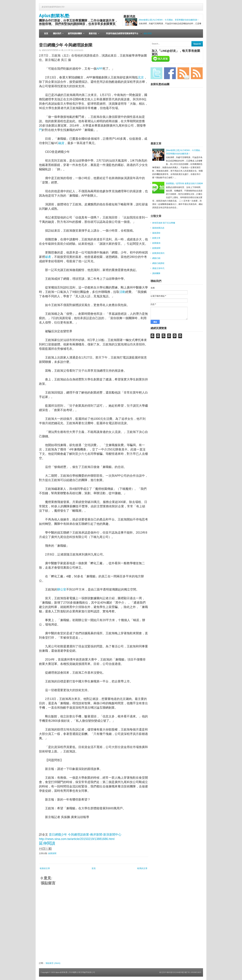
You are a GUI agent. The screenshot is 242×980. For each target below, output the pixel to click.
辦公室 (62, 589)
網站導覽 (148, 33)
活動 (122, 292)
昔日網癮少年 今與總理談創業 (66, 45)
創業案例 (156, 243)
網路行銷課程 (158, 263)
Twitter (156, 73)
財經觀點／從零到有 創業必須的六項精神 (184, 183)
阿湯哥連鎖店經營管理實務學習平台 (122, 33)
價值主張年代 (158, 268)
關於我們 (57, 35)
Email (183, 73)
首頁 (46, 33)
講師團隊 (156, 273)
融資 (61, 143)
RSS (197, 73)
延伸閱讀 (47, 843)
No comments (77, 50)
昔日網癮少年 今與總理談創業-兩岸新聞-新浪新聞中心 (85, 835)
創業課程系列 (158, 253)
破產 (48, 257)
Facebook (170, 73)
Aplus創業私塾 (54, 15)
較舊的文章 (142, 868)
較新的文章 (45, 868)
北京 (141, 77)
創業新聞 (52, 853)
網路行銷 (156, 258)
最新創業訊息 (158, 228)
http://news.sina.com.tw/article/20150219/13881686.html (77, 839)
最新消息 (93, 35)
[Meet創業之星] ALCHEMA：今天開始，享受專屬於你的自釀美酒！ (169, 20)
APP (99, 69)
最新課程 (156, 233)
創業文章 (156, 238)
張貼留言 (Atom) (53, 963)
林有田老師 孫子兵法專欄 (164, 223)
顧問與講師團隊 (75, 35)
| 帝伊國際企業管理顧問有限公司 (82, 972)
